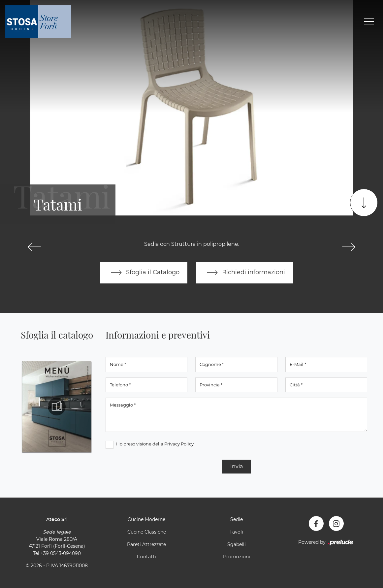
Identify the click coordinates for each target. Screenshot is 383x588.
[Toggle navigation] (369, 22)
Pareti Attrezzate (146, 544)
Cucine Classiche (147, 532)
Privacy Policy (179, 444)
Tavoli (236, 532)
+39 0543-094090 (61, 553)
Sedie (237, 519)
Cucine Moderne (146, 519)
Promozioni (237, 557)
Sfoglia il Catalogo (144, 273)
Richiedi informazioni (244, 273)
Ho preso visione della (155, 444)
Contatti (146, 557)
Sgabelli (237, 544)
